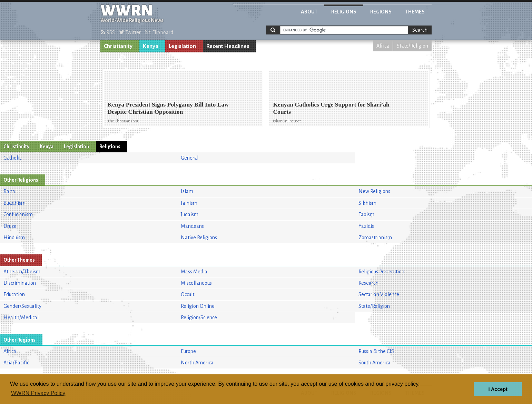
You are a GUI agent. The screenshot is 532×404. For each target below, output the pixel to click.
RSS (108, 32)
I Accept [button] (498, 389)
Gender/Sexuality (22, 306)
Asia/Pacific (16, 363)
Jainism (189, 203)
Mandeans (192, 226)
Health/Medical (21, 317)
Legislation (182, 46)
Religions (344, 12)
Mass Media (194, 272)
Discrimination (20, 283)
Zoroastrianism (375, 238)
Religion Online (198, 306)
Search (420, 30)
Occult (188, 294)
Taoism (366, 214)
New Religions (374, 191)
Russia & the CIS (376, 351)
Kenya (151, 46)
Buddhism (14, 203)
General (190, 158)
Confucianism (18, 214)
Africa (383, 46)
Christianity (118, 46)
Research (368, 283)
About (309, 12)
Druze (10, 226)
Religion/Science (199, 317)
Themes (415, 12)
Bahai (10, 191)
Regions (381, 12)
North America (197, 363)
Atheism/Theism (22, 272)
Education (14, 294)
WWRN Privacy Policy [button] (38, 393)
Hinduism (14, 238)
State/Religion (412, 46)
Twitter (130, 32)
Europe (188, 351)
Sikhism (367, 203)
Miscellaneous (196, 283)
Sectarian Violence (379, 294)
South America (375, 363)
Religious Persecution (381, 272)
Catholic (12, 158)
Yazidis (366, 226)
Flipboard (159, 32)
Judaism (190, 214)
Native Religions (199, 238)
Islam (187, 191)
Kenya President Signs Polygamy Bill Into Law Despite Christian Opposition (168, 108)
